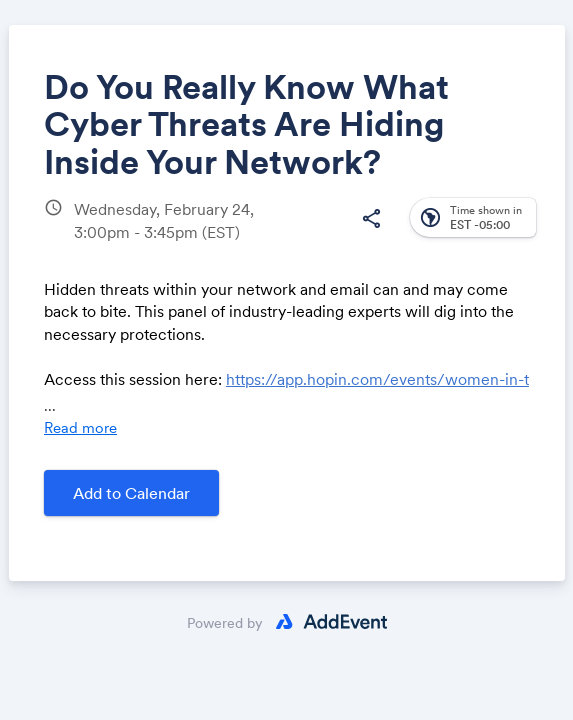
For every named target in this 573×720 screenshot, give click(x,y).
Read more (80, 427)
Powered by (225, 623)
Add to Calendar (131, 493)
